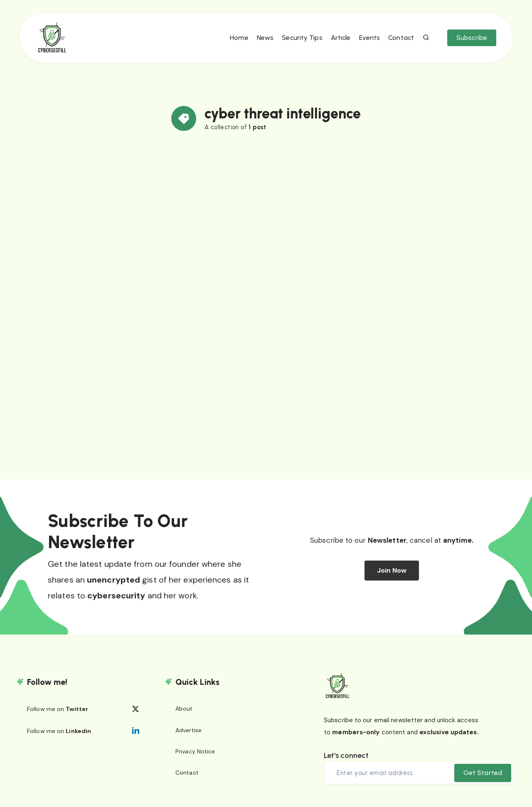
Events (370, 38)
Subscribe (472, 38)
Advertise (188, 730)
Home (239, 38)
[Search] (426, 38)
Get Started (483, 773)
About (184, 709)
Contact (401, 38)
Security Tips (302, 38)
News (265, 38)
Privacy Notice (195, 751)
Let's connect (346, 755)
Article (341, 38)
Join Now (392, 570)
